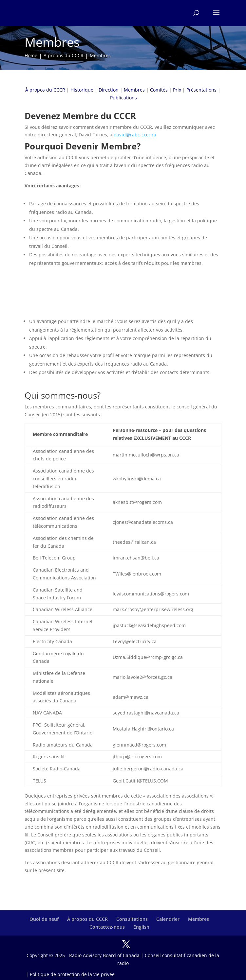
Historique (82, 90)
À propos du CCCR (45, 90)
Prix (177, 90)
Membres (134, 90)
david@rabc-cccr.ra (135, 135)
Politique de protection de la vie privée (72, 974)
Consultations (132, 919)
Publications (123, 98)
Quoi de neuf (44, 919)
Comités (159, 90)
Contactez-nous (107, 927)
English (141, 927)
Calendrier (168, 919)
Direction (109, 90)
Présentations (201, 90)
